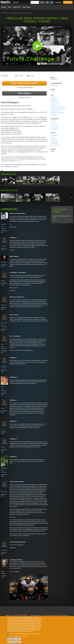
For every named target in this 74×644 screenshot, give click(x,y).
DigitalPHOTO (54, 99)
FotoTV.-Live (17, 7)
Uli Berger (4, 246)
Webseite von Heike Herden (57, 107)
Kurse (10, 7)
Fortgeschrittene (54, 85)
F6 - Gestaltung (54, 129)
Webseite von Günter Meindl (57, 113)
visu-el (3, 344)
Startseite (5, 13)
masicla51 (4, 262)
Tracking (11, 634)
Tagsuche (52, 2)
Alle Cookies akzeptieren (14, 642)
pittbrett (3, 447)
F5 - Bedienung (54, 127)
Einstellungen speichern (14, 639)
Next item (72, 198)
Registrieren (68, 2)
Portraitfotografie (25, 13)
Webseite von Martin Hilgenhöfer (58, 109)
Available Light (54, 141)
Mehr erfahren (24, 93)
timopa (3, 429)
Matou (3, 387)
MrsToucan (4, 323)
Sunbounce (35, 117)
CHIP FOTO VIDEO (55, 103)
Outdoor (53, 137)
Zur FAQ (55, 220)
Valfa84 (3, 281)
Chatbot (11, 636)
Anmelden (58, 2)
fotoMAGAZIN (54, 101)
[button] (37, 46)
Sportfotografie (54, 143)
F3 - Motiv (53, 123)
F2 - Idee (53, 121)
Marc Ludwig (54, 79)
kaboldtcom (4, 468)
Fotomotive (13, 13)
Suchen (42, 2)
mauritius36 (4, 550)
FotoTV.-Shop (26, 7)
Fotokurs (53, 92)
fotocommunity (54, 105)
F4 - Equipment (54, 125)
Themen (4, 7)
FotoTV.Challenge (55, 145)
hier (15, 152)
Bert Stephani (54, 115)
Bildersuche (47, 2)
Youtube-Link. (19, 161)
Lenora (3, 408)
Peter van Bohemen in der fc (57, 111)
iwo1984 (3, 224)
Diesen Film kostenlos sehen (24, 83)
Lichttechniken (54, 139)
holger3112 (4, 305)
